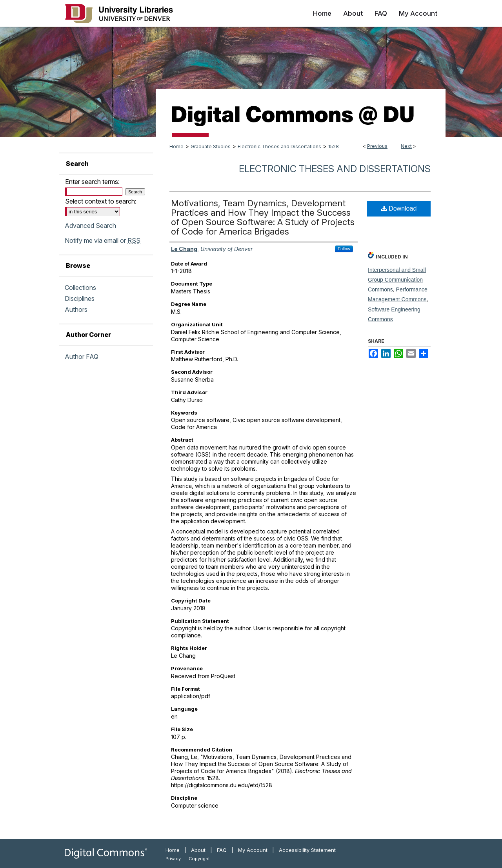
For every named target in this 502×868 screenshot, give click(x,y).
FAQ (222, 850)
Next (406, 146)
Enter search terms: (92, 182)
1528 (334, 146)
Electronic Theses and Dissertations (279, 146)
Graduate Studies (211, 146)
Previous (377, 146)
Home (176, 146)
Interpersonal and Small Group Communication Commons (397, 280)
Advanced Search (90, 226)
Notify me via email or (103, 240)
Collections (80, 288)
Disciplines (80, 298)
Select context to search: (101, 201)
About (198, 850)
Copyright (199, 859)
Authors (76, 309)
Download (399, 208)
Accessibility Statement (307, 850)
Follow (344, 249)
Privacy (173, 859)
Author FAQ (82, 357)
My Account (253, 850)
